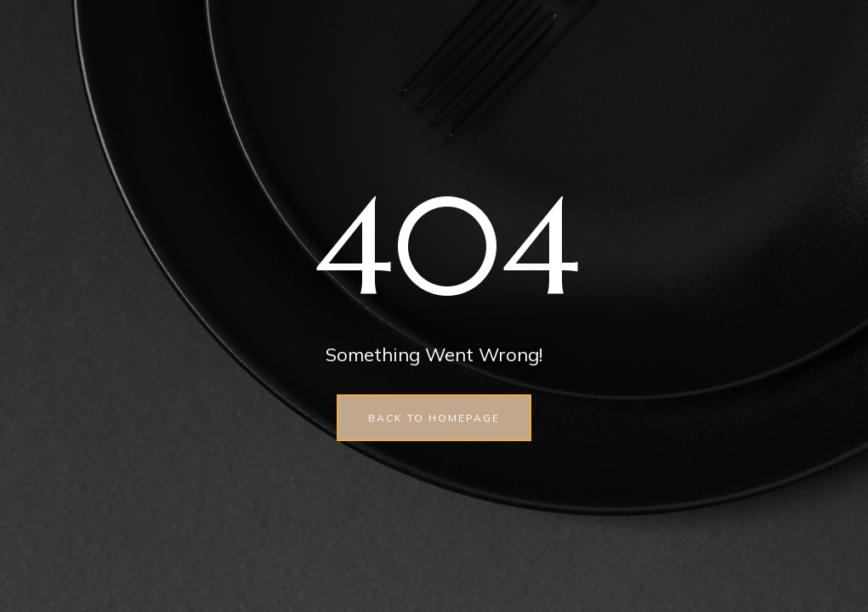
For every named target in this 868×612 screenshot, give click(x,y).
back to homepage (434, 418)
